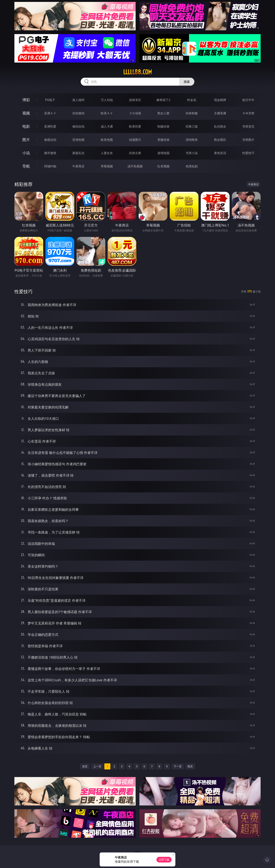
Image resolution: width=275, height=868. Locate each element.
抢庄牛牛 (248, 100)
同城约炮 (50, 166)
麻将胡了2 (163, 100)
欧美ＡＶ (107, 113)
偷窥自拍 (50, 140)
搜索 (187, 82)
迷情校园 (163, 153)
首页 (85, 766)
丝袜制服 (192, 113)
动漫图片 (135, 140)
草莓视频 (107, 166)
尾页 (190, 766)
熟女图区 (220, 140)
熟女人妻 (163, 113)
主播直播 (220, 113)
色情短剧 (192, 166)
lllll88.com (137, 72)
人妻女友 (107, 153)
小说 (26, 153)
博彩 (26, 100)
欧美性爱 (135, 126)
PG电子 (50, 100)
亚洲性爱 (50, 126)
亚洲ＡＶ (50, 113)
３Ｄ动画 (135, 113)
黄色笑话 (220, 153)
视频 (26, 113)
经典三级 (192, 126)
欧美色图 (107, 140)
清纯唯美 (192, 140)
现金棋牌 (220, 100)
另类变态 (248, 126)
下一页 (178, 766)
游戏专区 (135, 100)
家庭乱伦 (78, 153)
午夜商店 (78, 166)
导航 (26, 166)
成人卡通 (107, 126)
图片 (26, 140)
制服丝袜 (163, 126)
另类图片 (248, 140)
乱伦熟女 (220, 126)
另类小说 (192, 153)
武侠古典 (135, 153)
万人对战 (107, 100)
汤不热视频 (135, 166)
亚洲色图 (78, 140)
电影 (26, 126)
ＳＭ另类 (248, 113)
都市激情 (50, 153)
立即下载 (164, 860)
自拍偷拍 (78, 113)
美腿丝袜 (163, 140)
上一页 (97, 766)
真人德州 (78, 100)
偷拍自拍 (78, 126)
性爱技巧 (248, 153)
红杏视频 (163, 166)
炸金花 (192, 100)
